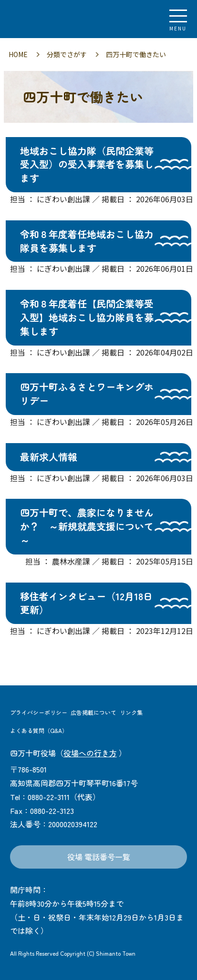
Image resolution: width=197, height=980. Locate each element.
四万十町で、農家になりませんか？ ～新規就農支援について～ (87, 526)
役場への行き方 (90, 753)
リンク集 (131, 712)
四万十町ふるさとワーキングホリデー (87, 394)
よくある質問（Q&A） (39, 730)
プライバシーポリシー (39, 712)
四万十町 (60, 19)
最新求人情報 (49, 457)
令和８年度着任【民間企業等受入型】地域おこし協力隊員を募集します (87, 317)
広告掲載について (93, 712)
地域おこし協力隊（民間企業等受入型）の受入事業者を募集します (87, 164)
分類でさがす (67, 54)
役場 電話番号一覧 (99, 857)
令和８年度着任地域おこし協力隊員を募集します (87, 241)
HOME (18, 54)
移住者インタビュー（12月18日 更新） (86, 603)
